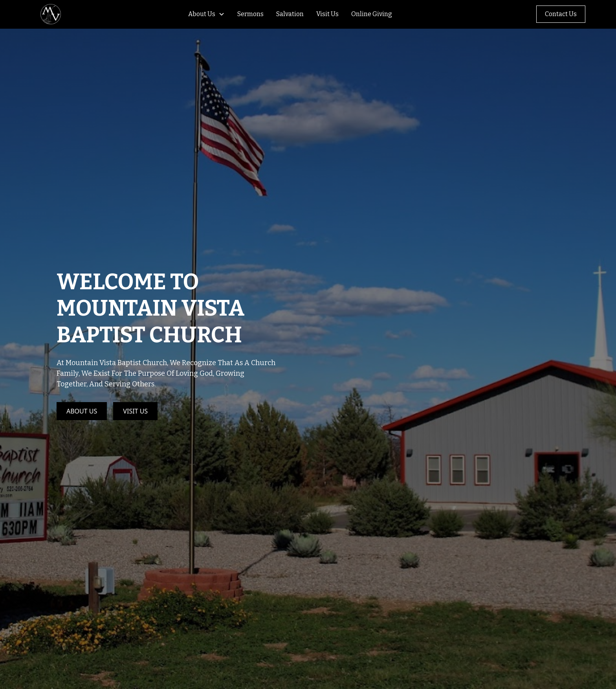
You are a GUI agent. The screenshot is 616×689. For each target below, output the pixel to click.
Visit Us (327, 14)
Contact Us (561, 14)
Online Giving (372, 14)
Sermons (250, 14)
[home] (51, 14)
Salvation (290, 14)
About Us (202, 14)
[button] (203, 14)
